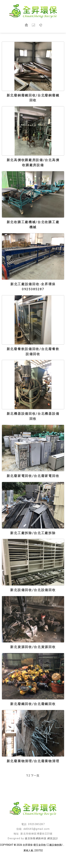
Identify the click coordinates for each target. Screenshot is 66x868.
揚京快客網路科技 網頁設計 (41, 838)
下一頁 (35, 776)
